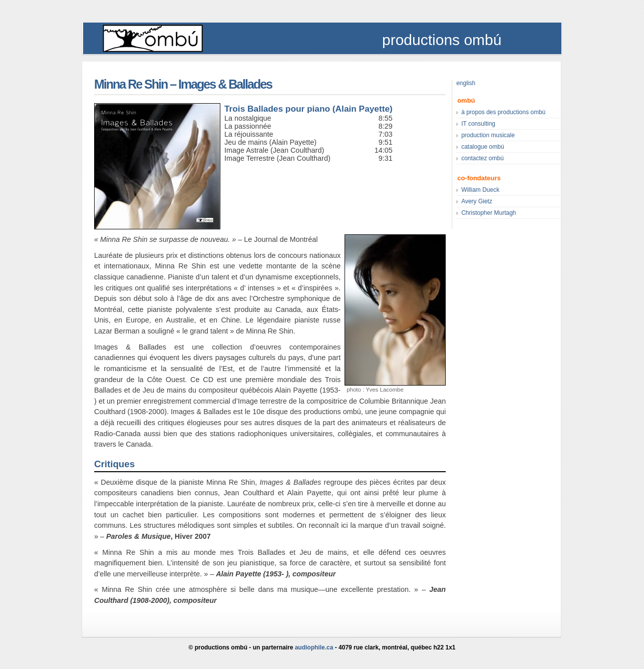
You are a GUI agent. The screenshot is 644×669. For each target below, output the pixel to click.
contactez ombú (482, 158)
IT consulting (478, 124)
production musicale (488, 135)
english (466, 83)
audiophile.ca (314, 647)
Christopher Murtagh (489, 213)
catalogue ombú (482, 147)
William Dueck (480, 190)
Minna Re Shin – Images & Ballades (183, 84)
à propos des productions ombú (503, 112)
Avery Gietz (477, 201)
